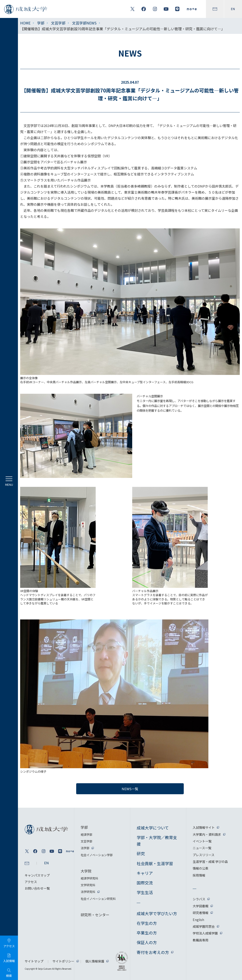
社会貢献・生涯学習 (155, 863)
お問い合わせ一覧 (37, 888)
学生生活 (145, 892)
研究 (141, 853)
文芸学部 (58, 23)
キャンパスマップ (37, 875)
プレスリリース (204, 855)
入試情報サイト (204, 827)
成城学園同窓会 (204, 926)
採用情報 (199, 875)
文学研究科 (88, 885)
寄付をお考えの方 (153, 952)
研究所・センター (95, 915)
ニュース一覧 (202, 848)
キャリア (145, 873)
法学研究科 (88, 892)
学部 (41, 23)
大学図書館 (201, 906)
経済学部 (86, 835)
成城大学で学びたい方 (157, 913)
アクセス (31, 882)
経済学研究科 (89, 878)
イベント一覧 (202, 841)
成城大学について (153, 828)
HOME (25, 23)
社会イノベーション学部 (97, 855)
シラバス (199, 899)
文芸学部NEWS (84, 23)
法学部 (85, 848)
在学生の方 (147, 923)
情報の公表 (201, 868)
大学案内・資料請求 (207, 834)
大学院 (86, 871)
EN (233, 9)
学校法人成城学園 (205, 933)
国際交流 (145, 883)
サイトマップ (34, 961)
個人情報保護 (95, 961)
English (198, 920)
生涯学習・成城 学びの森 (210, 862)
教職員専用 (201, 940)
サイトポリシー (63, 961)
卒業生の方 (147, 933)
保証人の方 (147, 942)
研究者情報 (201, 913)
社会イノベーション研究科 (98, 899)
